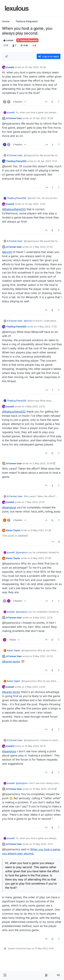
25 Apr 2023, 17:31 (47, 161)
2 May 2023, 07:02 (43, 247)
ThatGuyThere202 (16, 161)
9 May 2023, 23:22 (43, 656)
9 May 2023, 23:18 (43, 618)
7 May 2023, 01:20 (35, 502)
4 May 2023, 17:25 (47, 327)
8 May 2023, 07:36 (41, 530)
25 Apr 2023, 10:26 (43, 118)
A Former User (14, 118)
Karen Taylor (13, 530)
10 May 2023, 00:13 (35, 746)
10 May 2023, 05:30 (43, 789)
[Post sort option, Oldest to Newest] (7, 56)
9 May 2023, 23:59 (35, 687)
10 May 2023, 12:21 (43, 844)
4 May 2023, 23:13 (35, 406)
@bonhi (7, 252)
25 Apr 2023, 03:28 (35, 67)
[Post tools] (59, 102)
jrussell (10, 67)
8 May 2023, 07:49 (41, 558)
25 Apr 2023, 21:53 (35, 204)
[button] (5, 975)
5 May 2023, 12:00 (43, 463)
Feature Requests (27, 40)
